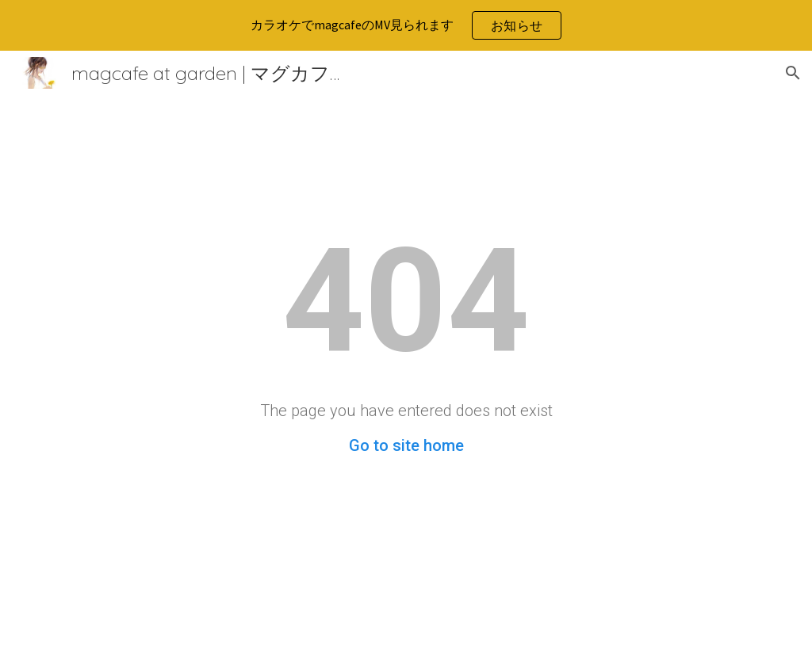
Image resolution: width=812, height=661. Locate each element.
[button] (793, 73)
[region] (406, 25)
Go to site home (406, 445)
